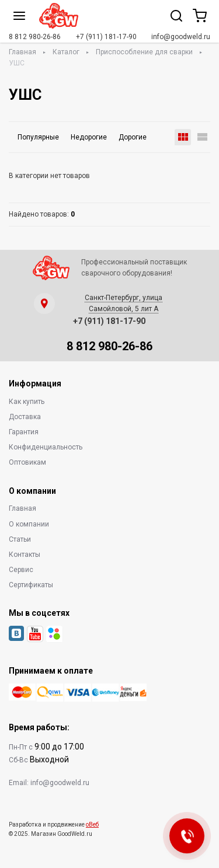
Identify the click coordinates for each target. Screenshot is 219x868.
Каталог (66, 52)
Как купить (27, 402)
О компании (29, 524)
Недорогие (89, 137)
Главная (22, 52)
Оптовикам (27, 462)
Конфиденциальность (46, 447)
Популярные (38, 137)
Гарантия (24, 432)
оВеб (92, 825)
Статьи (20, 539)
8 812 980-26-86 (35, 37)
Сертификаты (31, 585)
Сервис (21, 570)
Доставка (25, 417)
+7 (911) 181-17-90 (106, 37)
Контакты (25, 555)
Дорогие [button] (133, 137)
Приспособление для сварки (144, 52)
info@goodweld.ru (181, 37)
